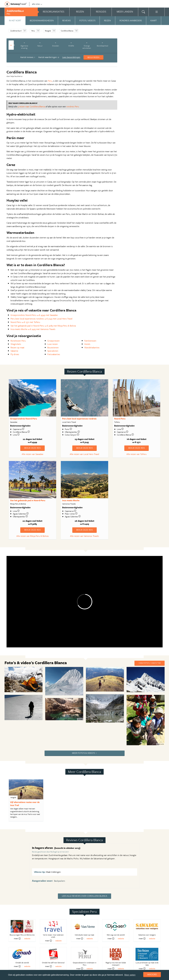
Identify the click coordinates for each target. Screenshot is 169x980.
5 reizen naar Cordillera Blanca (31, 106)
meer (17, 939)
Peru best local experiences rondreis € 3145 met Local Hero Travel (41, 319)
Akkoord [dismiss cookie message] (152, 974)
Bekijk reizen (93, 57)
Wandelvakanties (92, 347)
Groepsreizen (53, 341)
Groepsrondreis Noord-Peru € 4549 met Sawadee (34, 315)
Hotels (87, 344)
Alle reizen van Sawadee (32, 454)
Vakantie (14, 351)
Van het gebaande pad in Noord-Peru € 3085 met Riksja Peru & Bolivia (43, 326)
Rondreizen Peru (18, 341)
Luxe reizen (53, 344)
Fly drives (15, 354)
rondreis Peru (73, 106)
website (27, 938)
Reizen (107, 20)
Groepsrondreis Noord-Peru (24, 419)
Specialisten (53, 351)
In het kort (15, 20)
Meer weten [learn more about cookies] (130, 975)
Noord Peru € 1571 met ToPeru (25, 322)
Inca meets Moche (71, 500)
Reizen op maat (17, 347)
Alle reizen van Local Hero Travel (84, 454)
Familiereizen (90, 341)
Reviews (66, 20)
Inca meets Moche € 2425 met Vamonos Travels (33, 329)
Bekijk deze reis (32, 448)
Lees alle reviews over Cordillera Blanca (84, 896)
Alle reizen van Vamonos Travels (84, 536)
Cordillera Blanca (67, 31)
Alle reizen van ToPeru (137, 454)
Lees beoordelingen (71, 57)
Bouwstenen (53, 347)
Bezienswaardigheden (42, 20)
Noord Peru (120, 419)
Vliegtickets (16, 344)
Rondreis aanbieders (131, 20)
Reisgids (48, 31)
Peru (33, 31)
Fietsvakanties (54, 354)
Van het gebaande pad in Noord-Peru (28, 500)
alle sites (37, 4)
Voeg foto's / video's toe (150, 663)
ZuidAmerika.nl (16, 31)
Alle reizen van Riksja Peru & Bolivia (32, 536)
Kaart (154, 20)
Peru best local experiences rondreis (79, 419)
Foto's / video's (87, 20)
